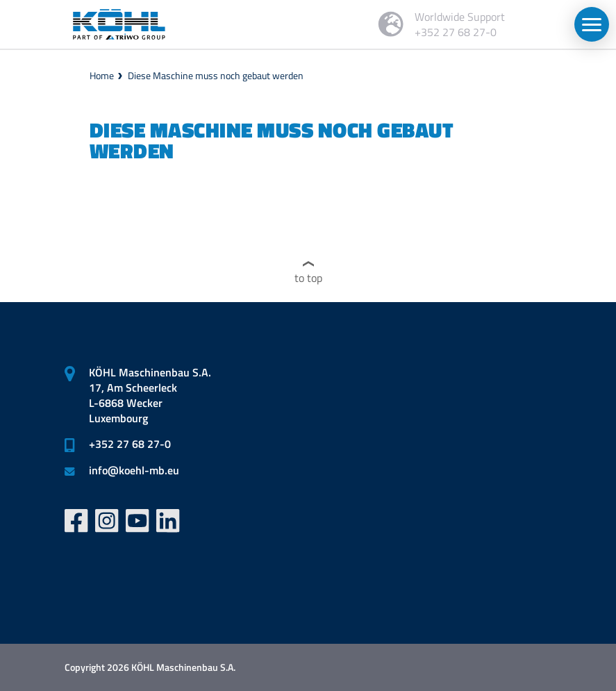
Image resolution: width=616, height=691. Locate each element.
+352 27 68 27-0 (130, 444)
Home (102, 75)
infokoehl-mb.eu (134, 470)
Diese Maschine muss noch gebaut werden (216, 75)
